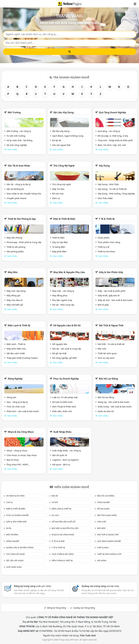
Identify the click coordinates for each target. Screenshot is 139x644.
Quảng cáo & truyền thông (20, 548)
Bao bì (55, 496)
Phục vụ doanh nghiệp (66, 379)
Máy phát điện (59, 251)
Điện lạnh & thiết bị (19, 325)
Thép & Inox (103, 548)
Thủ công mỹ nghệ (64, 166)
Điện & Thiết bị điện (64, 219)
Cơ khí (55, 502)
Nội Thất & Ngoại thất (111, 325)
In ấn (9, 528)
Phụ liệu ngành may (62, 300)
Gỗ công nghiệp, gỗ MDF (65, 358)
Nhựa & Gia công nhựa (21, 432)
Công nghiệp (103, 502)
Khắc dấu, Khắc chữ (62, 411)
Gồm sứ (56, 198)
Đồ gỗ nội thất (59, 353)
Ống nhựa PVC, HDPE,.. (18, 464)
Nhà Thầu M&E (105, 198)
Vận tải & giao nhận (19, 166)
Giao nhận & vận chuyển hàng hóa (24, 194)
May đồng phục (60, 295)
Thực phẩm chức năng (109, 242)
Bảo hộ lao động (108, 379)
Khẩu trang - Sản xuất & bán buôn (115, 407)
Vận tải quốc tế (60, 455)
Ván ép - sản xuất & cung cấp (67, 349)
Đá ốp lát (57, 140)
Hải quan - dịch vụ (61, 464)
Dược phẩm (104, 238)
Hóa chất (102, 522)
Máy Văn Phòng (14, 238)
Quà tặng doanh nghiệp (112, 112)
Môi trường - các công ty (19, 131)
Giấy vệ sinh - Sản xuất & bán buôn (115, 300)
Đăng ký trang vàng (33, 586)
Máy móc (13, 272)
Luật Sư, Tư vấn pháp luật (65, 397)
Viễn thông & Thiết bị (62, 560)
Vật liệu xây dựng (64, 112)
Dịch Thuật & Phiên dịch (64, 407)
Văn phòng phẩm (15, 251)
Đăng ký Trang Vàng (57, 608)
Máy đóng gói (13, 295)
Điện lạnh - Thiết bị (16, 344)
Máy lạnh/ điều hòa (16, 349)
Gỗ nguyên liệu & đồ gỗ (67, 325)
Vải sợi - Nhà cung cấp (63, 305)
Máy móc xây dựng (16, 291)
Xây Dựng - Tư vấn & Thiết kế (112, 189)
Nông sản (11, 397)
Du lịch (55, 515)
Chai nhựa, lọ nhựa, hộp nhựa (22, 455)
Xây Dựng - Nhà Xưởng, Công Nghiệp (116, 194)
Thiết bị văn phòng (16, 247)
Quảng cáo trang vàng (100, 586)
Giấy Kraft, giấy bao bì (109, 295)
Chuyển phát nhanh (16, 198)
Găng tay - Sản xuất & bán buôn (114, 402)
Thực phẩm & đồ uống (63, 554)
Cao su (9, 502)
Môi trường (14, 112)
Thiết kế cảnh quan (107, 353)
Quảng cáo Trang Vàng (84, 608)
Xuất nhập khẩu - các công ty (67, 450)
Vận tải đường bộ (15, 189)
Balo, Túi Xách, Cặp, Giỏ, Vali (112, 145)
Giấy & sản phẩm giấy (111, 272)
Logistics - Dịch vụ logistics (65, 460)
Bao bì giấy (103, 305)
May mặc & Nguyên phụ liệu (69, 272)
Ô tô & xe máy (58, 541)
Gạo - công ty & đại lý (17, 402)
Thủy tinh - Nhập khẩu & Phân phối (115, 140)
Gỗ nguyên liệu (60, 344)
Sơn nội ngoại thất (61, 145)
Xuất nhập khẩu (62, 432)
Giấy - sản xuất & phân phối (111, 291)
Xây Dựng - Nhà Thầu (108, 184)
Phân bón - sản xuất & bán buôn (23, 411)
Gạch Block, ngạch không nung (68, 136)
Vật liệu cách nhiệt (16, 353)
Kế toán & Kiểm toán (62, 402)
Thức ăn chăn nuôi (16, 407)
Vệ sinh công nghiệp (17, 145)
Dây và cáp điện (60, 242)
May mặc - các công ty (63, 291)
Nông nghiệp (15, 379)
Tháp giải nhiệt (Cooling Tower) (22, 358)
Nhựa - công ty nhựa (17, 450)
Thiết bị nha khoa (106, 251)
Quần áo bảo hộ (106, 411)
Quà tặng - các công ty (109, 131)
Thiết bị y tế (104, 247)
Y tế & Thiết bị (107, 219)
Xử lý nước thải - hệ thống (19, 140)
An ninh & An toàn (15, 496)
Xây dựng (104, 166)
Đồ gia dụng (103, 509)
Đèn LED (102, 349)
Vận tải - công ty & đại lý (19, 184)
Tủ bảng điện (59, 247)
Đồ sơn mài (58, 194)
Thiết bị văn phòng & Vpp (22, 219)
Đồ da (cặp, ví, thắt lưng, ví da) (113, 136)
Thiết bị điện (58, 238)
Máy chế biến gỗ (15, 305)
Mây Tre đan (58, 189)
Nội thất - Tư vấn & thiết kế (111, 344)
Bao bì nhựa (13, 460)
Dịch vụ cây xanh (106, 358)
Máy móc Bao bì (15, 300)
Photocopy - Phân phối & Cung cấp (24, 242)
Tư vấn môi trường (16, 136)
